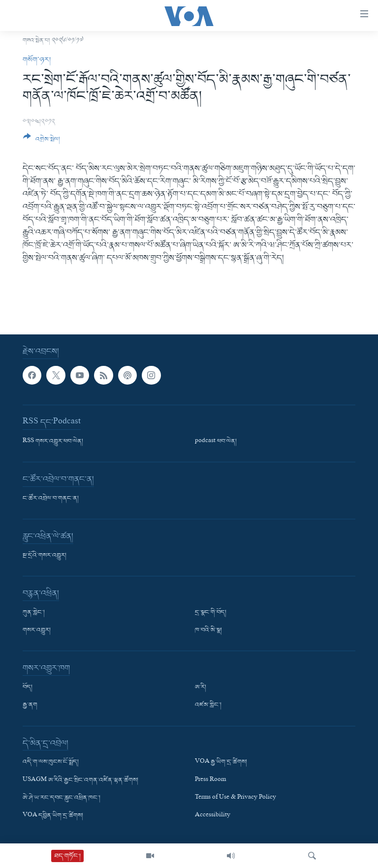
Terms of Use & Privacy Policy (236, 798)
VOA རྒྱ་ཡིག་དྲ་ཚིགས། (221, 763)
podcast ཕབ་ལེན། (216, 442)
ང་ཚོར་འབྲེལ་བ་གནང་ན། (51, 499)
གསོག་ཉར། (37, 60)
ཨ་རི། (201, 688)
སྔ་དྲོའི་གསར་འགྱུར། (45, 556)
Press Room (210, 780)
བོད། (28, 688)
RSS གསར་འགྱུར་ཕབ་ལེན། (53, 442)
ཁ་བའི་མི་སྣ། (208, 631)
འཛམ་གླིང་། (208, 706)
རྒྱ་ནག (30, 706)
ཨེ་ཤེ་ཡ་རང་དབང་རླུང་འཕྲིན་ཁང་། (62, 798)
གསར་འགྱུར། (37, 631)
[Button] (42, 142)
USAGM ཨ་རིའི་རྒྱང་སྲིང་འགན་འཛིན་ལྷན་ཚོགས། (80, 780)
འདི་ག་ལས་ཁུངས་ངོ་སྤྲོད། (51, 763)
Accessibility (213, 816)
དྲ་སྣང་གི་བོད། (211, 613)
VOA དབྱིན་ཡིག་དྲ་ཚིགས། (53, 816)
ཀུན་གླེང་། (34, 613)
